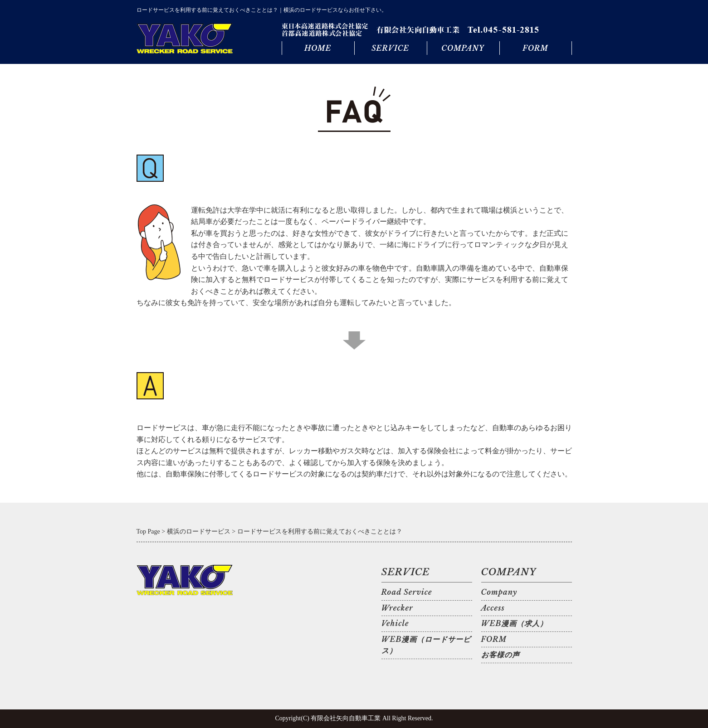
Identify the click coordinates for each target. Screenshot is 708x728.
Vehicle (395, 623)
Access (493, 608)
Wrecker (397, 608)
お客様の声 (500, 655)
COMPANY (463, 48)
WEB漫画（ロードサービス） (426, 645)
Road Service (407, 592)
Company (499, 592)
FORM (535, 48)
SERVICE (390, 48)
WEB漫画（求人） (515, 623)
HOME (318, 48)
